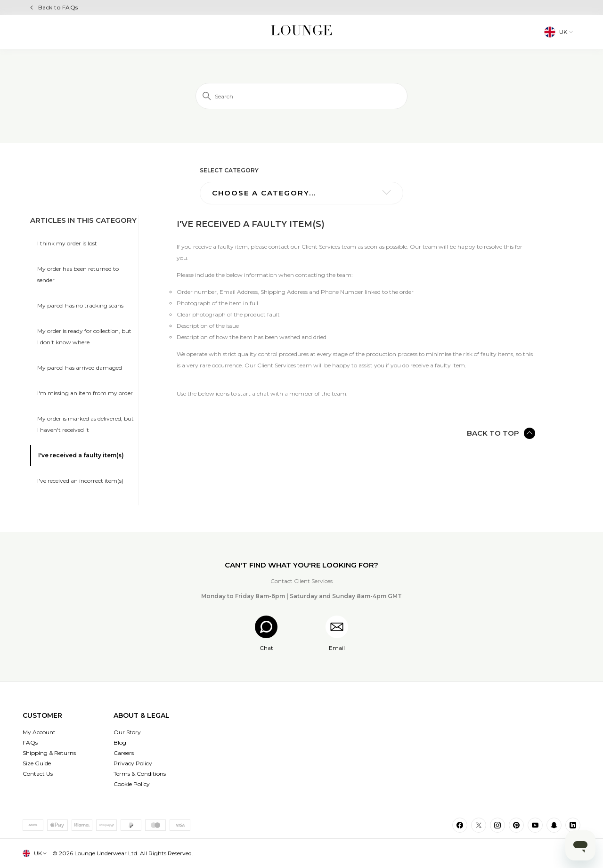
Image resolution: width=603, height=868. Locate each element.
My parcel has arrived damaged (80, 368)
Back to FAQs (58, 7)
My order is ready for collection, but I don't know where (84, 337)
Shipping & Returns (49, 753)
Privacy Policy (133, 763)
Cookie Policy (132, 784)
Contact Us (38, 774)
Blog (120, 742)
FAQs (30, 742)
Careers (124, 753)
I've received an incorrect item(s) (80, 481)
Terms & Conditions (140, 774)
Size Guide (37, 763)
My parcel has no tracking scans (80, 305)
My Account (39, 732)
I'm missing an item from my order (85, 393)
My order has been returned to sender (78, 274)
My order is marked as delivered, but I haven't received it (86, 424)
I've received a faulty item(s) (81, 455)
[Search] (301, 96)
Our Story (127, 732)
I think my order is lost (67, 243)
